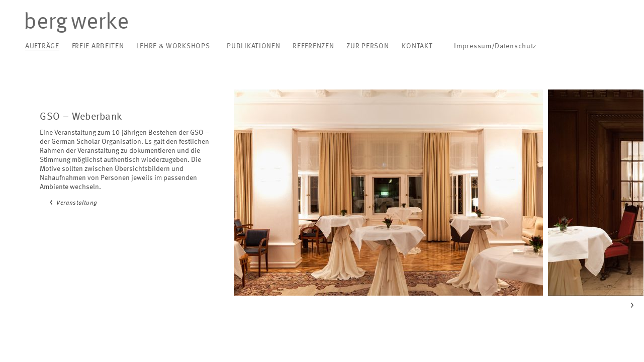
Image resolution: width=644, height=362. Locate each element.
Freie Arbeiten (98, 46)
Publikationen (253, 46)
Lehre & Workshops (173, 46)
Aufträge (42, 46)
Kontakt (417, 46)
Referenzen (313, 46)
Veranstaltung (77, 203)
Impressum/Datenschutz (495, 46)
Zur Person (367, 46)
